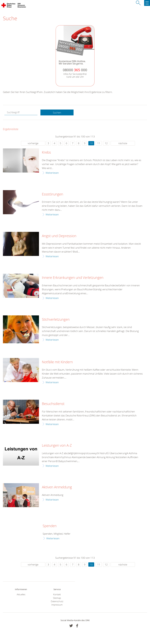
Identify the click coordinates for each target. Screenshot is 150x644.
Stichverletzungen (56, 320)
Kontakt (57, 594)
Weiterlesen (52, 173)
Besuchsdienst (53, 404)
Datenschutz (57, 601)
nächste (123, 143)
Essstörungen (53, 194)
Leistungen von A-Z (57, 445)
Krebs (46, 152)
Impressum (57, 605)
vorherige (33, 143)
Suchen (57, 113)
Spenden (50, 526)
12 (106, 143)
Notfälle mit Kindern (57, 362)
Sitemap (57, 598)
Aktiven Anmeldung (57, 487)
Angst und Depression (59, 236)
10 (91, 143)
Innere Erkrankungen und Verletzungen (73, 278)
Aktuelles (21, 594)
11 (99, 143)
